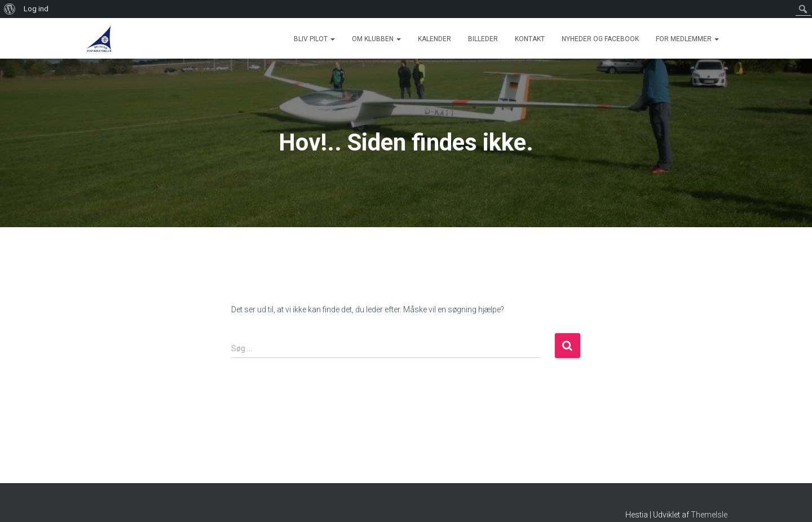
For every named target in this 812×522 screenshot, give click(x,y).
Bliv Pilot (314, 39)
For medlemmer (687, 39)
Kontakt (530, 39)
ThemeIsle (709, 515)
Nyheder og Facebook (600, 39)
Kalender (434, 39)
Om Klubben (376, 39)
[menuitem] (10, 9)
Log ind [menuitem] (36, 9)
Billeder (483, 39)
